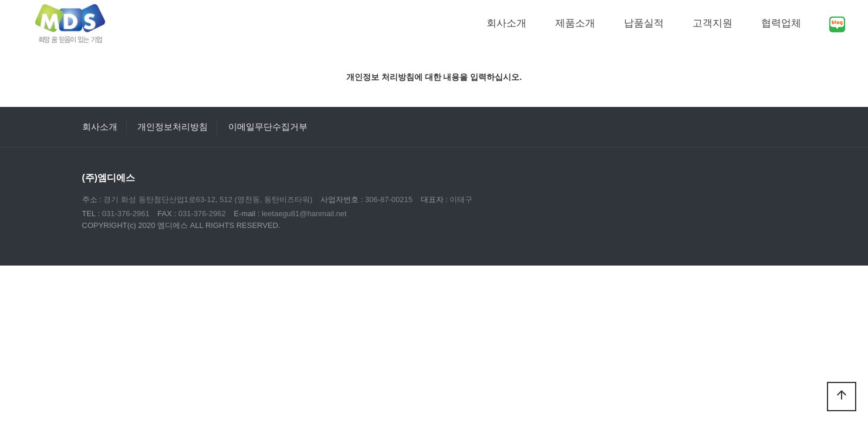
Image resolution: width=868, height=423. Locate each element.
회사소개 (506, 23)
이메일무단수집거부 (268, 127)
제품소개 (575, 23)
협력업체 (781, 23)
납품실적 (644, 23)
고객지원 (712, 23)
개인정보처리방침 (173, 127)
